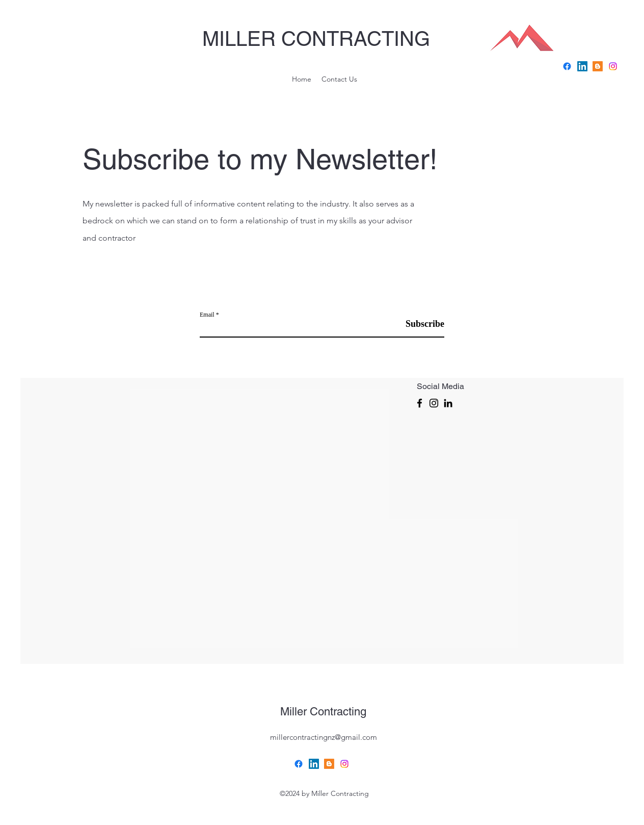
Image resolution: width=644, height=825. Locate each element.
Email (207, 315)
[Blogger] (329, 764)
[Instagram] (434, 403)
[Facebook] (567, 66)
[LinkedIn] (448, 403)
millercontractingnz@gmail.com (324, 737)
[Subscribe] (419, 324)
